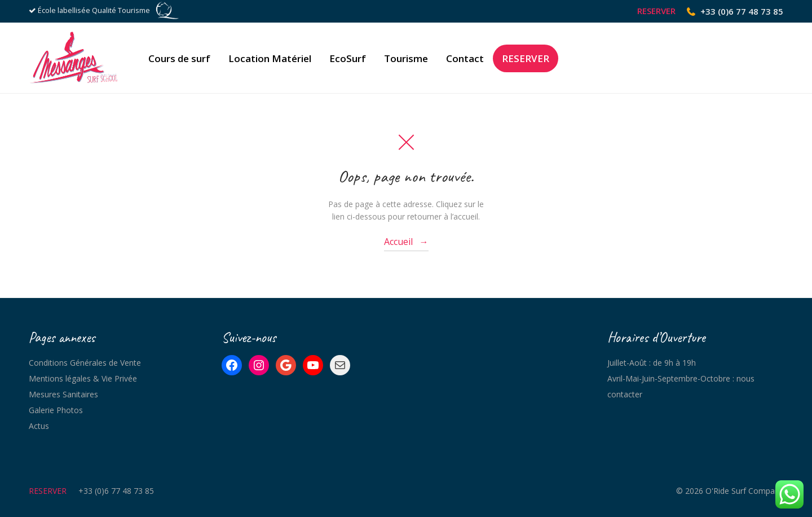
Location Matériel (270, 58)
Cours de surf (179, 58)
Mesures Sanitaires (63, 394)
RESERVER (656, 11)
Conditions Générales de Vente (85, 363)
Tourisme (406, 58)
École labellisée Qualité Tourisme (94, 10)
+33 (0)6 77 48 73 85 (742, 11)
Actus (39, 426)
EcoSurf (348, 58)
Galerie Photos (56, 410)
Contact (465, 58)
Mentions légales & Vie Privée (83, 378)
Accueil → (406, 242)
